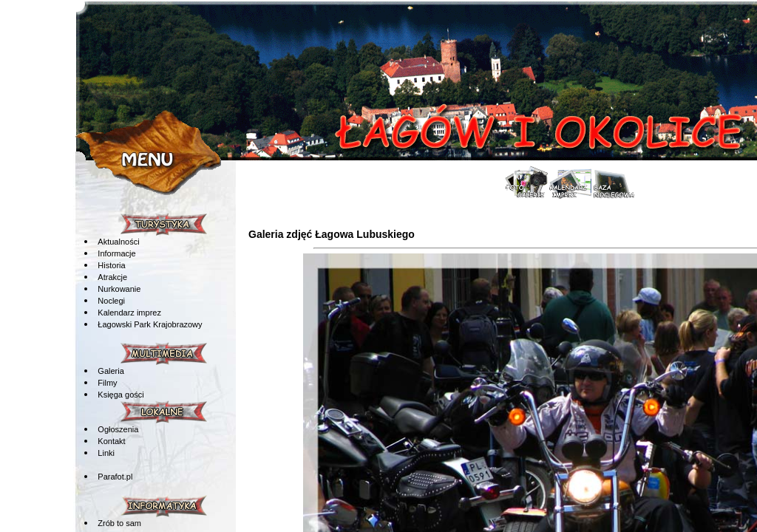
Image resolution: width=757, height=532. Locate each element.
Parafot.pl (115, 477)
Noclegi (111, 301)
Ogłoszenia (118, 429)
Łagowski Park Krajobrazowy (150, 324)
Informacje (116, 253)
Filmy (107, 383)
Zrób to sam (119, 523)
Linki (106, 453)
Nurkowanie (119, 289)
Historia (111, 265)
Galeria (111, 371)
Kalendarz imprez (129, 313)
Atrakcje (112, 277)
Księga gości (120, 395)
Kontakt (111, 441)
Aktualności (118, 242)
